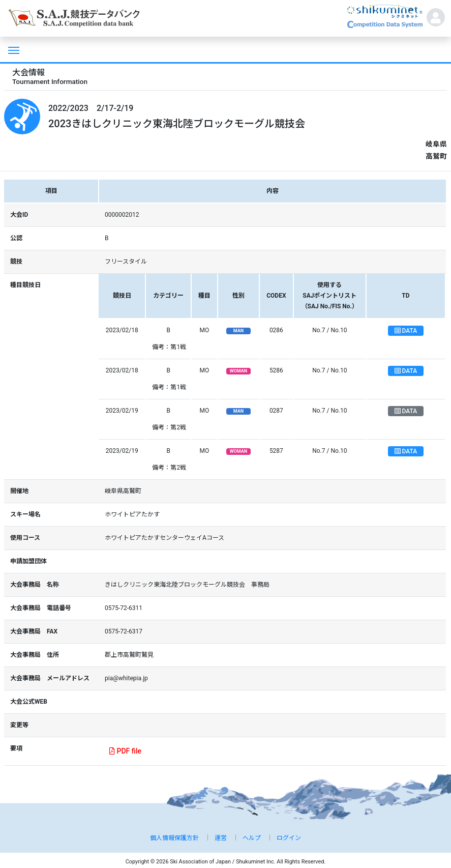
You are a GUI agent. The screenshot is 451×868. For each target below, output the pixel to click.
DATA (406, 331)
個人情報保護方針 (174, 838)
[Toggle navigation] (13, 49)
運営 (221, 838)
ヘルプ (252, 838)
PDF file (125, 751)
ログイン (289, 838)
